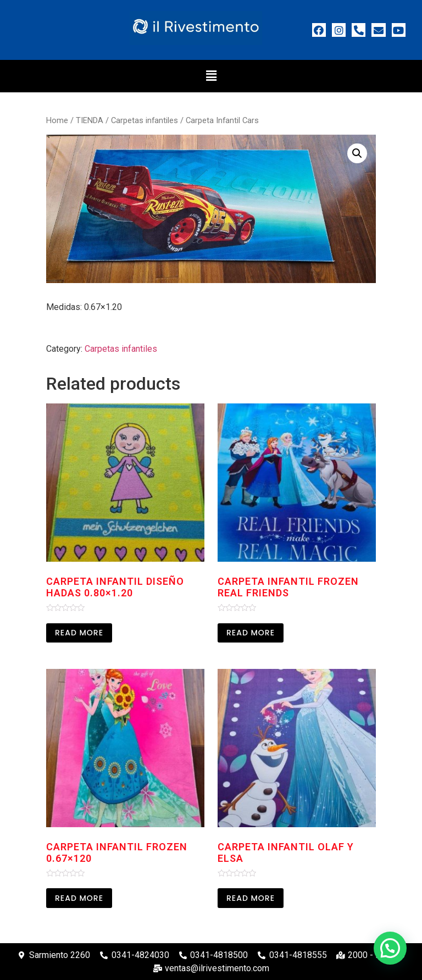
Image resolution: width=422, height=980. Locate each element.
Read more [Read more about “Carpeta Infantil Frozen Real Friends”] (251, 633)
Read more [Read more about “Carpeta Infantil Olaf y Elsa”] (251, 898)
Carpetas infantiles (145, 120)
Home (57, 120)
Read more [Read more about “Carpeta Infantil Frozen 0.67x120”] (79, 898)
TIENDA (90, 120)
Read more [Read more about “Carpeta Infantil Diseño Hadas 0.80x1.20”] (79, 633)
